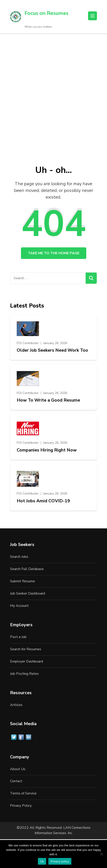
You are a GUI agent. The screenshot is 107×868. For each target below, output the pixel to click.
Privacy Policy (21, 806)
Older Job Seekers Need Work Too (52, 350)
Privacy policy (60, 861)
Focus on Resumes (46, 13)
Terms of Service (23, 793)
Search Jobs (19, 557)
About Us (18, 769)
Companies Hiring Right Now (47, 450)
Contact (16, 781)
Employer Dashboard (27, 661)
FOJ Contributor (28, 343)
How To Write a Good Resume (48, 400)
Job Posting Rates (24, 674)
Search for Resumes (26, 649)
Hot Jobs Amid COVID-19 (43, 501)
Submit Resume (23, 581)
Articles (16, 705)
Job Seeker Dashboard (28, 593)
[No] (101, 854)
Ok (42, 861)
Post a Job (18, 637)
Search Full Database (27, 569)
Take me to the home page (54, 253)
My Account (19, 606)
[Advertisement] (53, 89)
